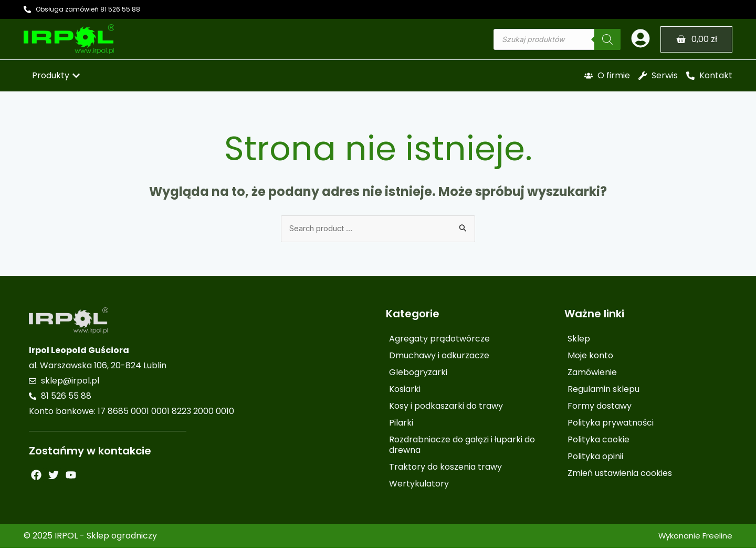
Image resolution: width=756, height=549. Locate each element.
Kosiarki (405, 390)
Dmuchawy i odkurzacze (439, 356)
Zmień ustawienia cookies (620, 474)
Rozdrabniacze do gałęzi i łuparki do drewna (462, 446)
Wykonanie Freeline (692, 537)
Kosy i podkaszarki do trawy (446, 407)
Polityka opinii (595, 457)
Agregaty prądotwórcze (439, 340)
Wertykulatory (419, 485)
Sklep (579, 340)
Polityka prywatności (611, 424)
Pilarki (401, 424)
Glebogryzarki (418, 373)
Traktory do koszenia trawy (445, 468)
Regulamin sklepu (603, 390)
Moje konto (590, 356)
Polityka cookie (598, 441)
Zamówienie (592, 373)
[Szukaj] (607, 39)
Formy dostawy (600, 407)
